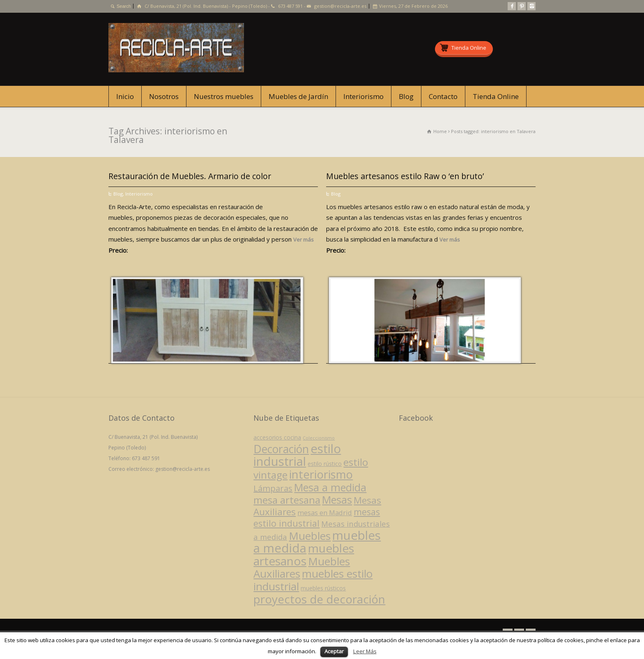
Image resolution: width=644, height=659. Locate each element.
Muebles (310, 536)
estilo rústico (325, 464)
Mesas (337, 500)
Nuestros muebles (224, 96)
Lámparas (273, 488)
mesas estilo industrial (317, 517)
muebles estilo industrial (313, 580)
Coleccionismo (319, 438)
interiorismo (321, 474)
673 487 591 (290, 6)
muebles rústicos (323, 588)
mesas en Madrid (325, 513)
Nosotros (164, 96)
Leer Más (365, 651)
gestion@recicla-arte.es (340, 6)
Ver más (304, 240)
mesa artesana (287, 500)
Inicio (125, 96)
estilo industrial (297, 455)
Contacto (443, 96)
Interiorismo (363, 96)
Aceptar (334, 651)
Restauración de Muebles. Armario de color (190, 176)
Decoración (281, 449)
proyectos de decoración (319, 599)
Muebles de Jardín (298, 96)
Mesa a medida (330, 487)
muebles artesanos (304, 554)
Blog (406, 96)
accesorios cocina (277, 437)
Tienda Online (496, 96)
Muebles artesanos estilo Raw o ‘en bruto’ (405, 176)
